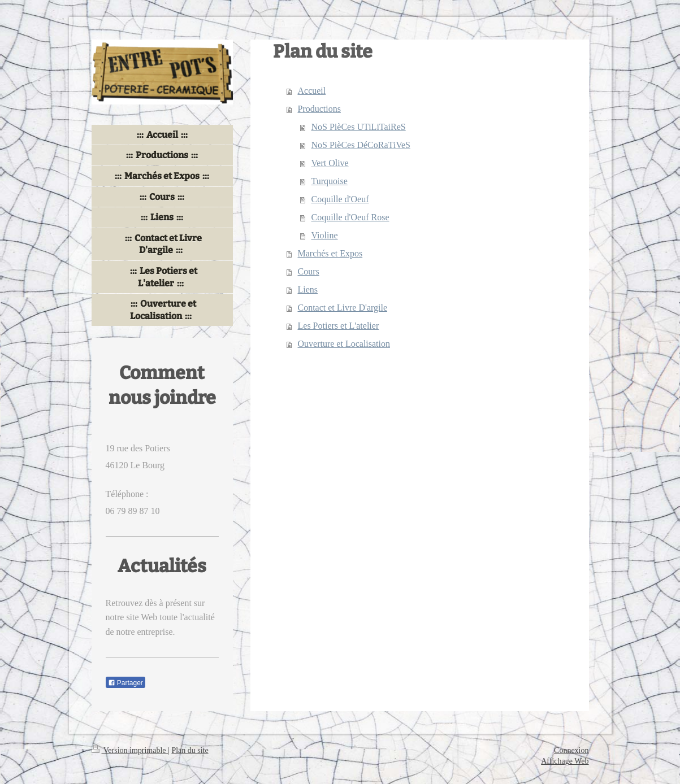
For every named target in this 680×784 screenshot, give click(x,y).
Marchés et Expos (330, 253)
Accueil (312, 91)
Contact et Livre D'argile (343, 308)
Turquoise (330, 181)
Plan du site (190, 750)
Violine (325, 235)
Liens (308, 289)
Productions (319, 109)
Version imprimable (130, 750)
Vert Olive (330, 163)
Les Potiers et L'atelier (339, 326)
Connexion (571, 750)
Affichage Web (565, 761)
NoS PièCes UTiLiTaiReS (359, 127)
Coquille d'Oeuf (340, 199)
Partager (125, 683)
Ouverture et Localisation (344, 344)
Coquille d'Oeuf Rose (350, 217)
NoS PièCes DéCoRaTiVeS (361, 145)
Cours (309, 271)
